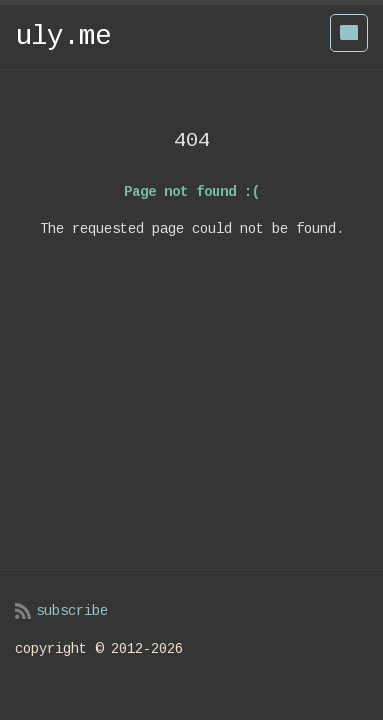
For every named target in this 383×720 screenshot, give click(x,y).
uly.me (63, 36)
